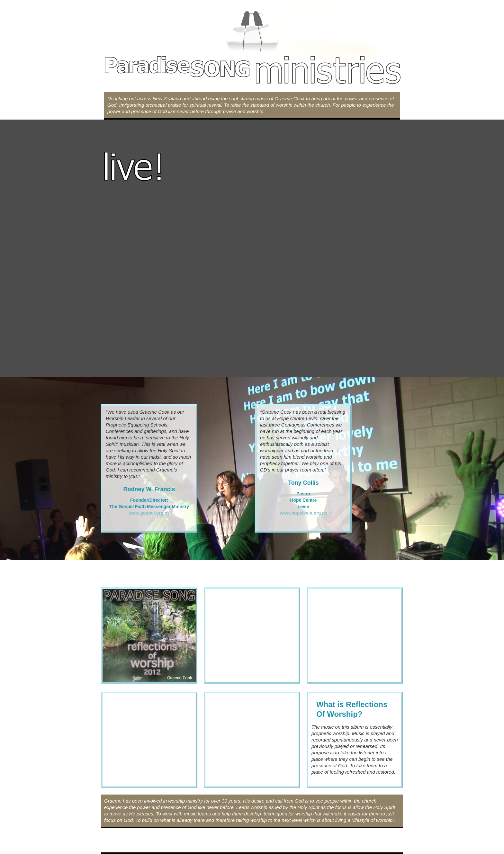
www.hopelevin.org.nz (303, 513)
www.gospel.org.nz (149, 513)
